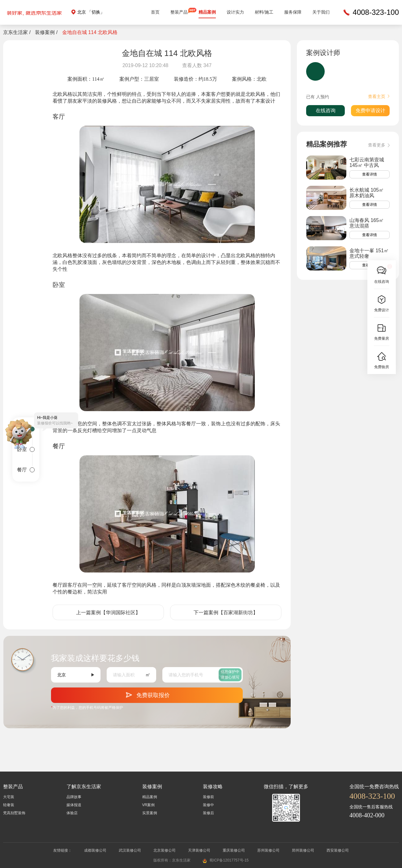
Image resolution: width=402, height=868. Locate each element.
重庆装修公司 (234, 850)
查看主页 (379, 96)
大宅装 (9, 797)
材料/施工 (264, 12)
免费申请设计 (370, 111)
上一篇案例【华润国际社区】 (108, 613)
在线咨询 (326, 111)
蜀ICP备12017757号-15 (229, 860)
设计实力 (235, 12)
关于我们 (321, 12)
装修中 (208, 805)
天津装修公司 (199, 850)
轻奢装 (9, 805)
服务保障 (293, 12)
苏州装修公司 (268, 850)
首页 (155, 12)
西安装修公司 (338, 850)
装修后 (208, 813)
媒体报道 (74, 805)
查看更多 (379, 145)
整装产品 (179, 12)
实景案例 (150, 813)
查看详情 (370, 174)
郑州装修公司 (303, 850)
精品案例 (207, 12)
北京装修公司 (165, 850)
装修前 (208, 797)
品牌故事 (74, 797)
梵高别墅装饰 (14, 813)
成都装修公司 (95, 850)
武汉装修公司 (130, 850)
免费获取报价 (147, 694)
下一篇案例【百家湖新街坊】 (226, 613)
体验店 (72, 813)
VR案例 (149, 805)
